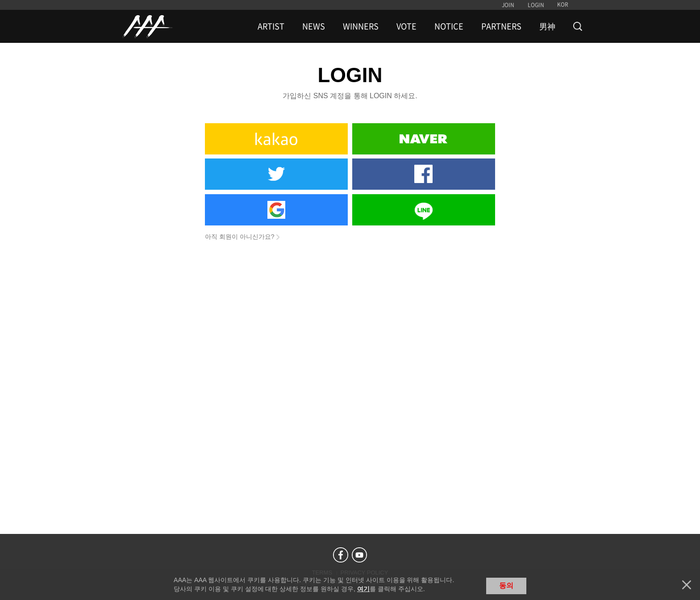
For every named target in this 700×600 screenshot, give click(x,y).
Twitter (276, 174)
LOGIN (536, 5)
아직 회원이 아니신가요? (240, 237)
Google (276, 210)
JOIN (508, 5)
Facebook (424, 174)
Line (424, 210)
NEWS (314, 26)
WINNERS (361, 26)
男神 (547, 26)
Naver (424, 139)
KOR (563, 4)
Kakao (276, 139)
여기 (363, 589)
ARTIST (271, 26)
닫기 (687, 585)
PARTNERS (501, 26)
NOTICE (449, 26)
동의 (506, 585)
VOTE (406, 26)
